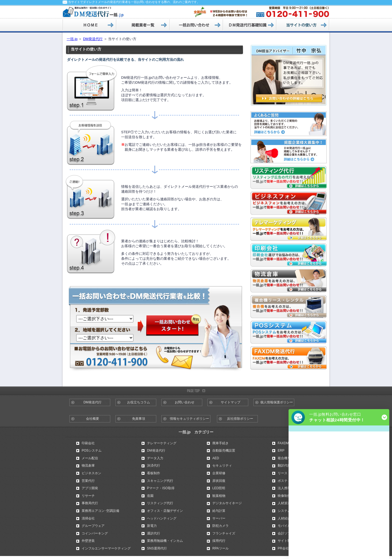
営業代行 (88, 481)
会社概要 (93, 419)
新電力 (152, 526)
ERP (281, 451)
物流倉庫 (88, 466)
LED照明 (219, 488)
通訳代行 (154, 533)
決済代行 (154, 466)
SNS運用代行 (157, 548)
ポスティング (287, 481)
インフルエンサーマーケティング (106, 548)
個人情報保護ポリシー (277, 402)
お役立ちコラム (139, 402)
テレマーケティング (162, 443)
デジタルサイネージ (227, 503)
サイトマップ (231, 402)
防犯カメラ (220, 526)
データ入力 (155, 458)
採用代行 (219, 541)
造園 (150, 496)
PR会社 (283, 548)
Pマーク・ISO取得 (161, 488)
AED (216, 458)
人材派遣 (284, 503)
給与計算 (219, 511)
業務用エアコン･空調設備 (100, 511)
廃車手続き (220, 443)
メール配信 (90, 458)
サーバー (219, 518)
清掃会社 (88, 518)
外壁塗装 (88, 541)
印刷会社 (88, 443)
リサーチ (88, 496)
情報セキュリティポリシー (189, 419)
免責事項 (139, 419)
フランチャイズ (224, 533)
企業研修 (219, 473)
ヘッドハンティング (162, 518)
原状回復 (219, 481)
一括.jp (72, 39)
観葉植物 (219, 496)
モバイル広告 (287, 526)
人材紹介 (284, 518)
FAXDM (283, 443)
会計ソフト (286, 533)
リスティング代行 (160, 503)
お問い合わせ (185, 402)
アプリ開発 (90, 488)
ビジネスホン (91, 473)
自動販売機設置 (224, 451)
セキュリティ (222, 466)
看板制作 (154, 473)
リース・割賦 (287, 473)
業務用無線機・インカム (165, 541)
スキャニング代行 (160, 481)
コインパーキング (95, 533)
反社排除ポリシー (240, 419)
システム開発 (287, 511)
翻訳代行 (284, 466)
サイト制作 (286, 541)
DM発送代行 (93, 39)
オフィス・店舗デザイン (165, 511)
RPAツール (220, 548)
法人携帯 (284, 488)
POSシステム (92, 451)
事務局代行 (90, 503)
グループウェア (93, 526)
